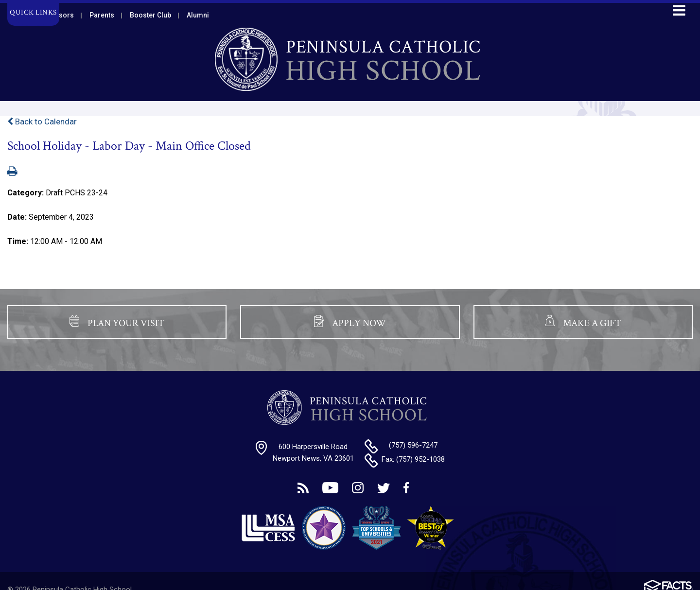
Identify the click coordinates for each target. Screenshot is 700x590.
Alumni (198, 15)
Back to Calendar (42, 121)
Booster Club (150, 15)
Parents (102, 15)
